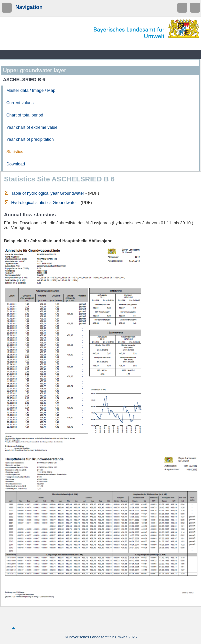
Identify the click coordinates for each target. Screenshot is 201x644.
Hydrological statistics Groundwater (40, 203)
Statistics (15, 152)
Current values (20, 103)
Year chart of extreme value (32, 127)
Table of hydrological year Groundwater (44, 193)
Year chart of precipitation (30, 139)
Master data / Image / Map (31, 91)
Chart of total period (25, 115)
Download (16, 164)
